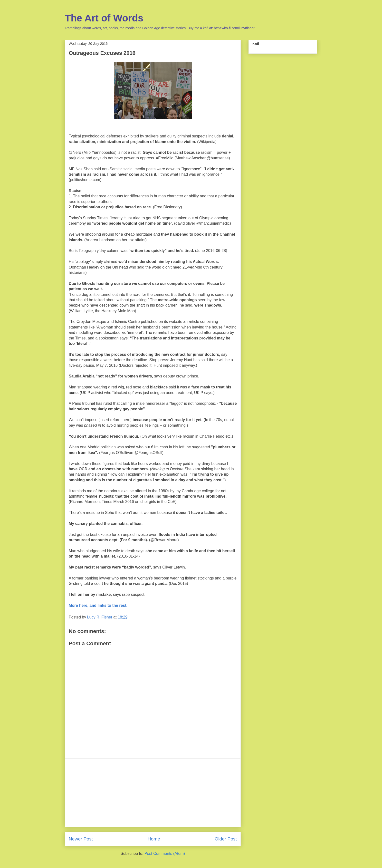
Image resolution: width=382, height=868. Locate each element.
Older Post (226, 839)
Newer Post (81, 839)
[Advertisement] (153, 793)
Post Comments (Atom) (165, 854)
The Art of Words (104, 18)
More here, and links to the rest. (98, 605)
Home (154, 839)
